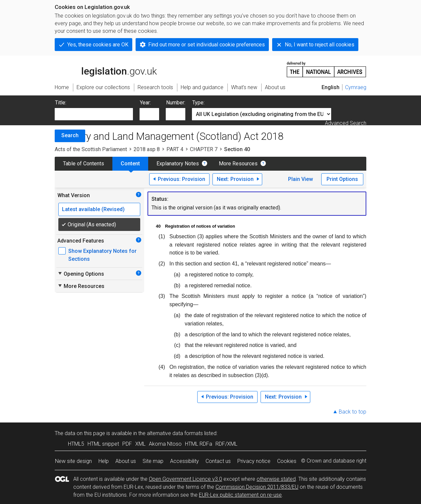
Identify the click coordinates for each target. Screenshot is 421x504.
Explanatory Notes (178, 164)
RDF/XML (226, 444)
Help (104, 461)
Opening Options (81, 274)
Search (70, 135)
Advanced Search (346, 123)
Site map (153, 461)
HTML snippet (103, 444)
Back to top (353, 412)
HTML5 (76, 444)
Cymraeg (356, 87)
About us (126, 461)
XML (140, 444)
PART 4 (175, 149)
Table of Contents (84, 164)
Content (130, 164)
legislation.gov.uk (106, 69)
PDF (127, 444)
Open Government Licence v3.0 (185, 479)
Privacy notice (254, 461)
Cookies (287, 461)
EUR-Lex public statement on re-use (240, 495)
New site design (73, 461)
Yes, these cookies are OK (98, 45)
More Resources (238, 164)
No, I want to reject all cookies (320, 45)
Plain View (301, 179)
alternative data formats (175, 433)
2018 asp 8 (147, 149)
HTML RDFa (199, 444)
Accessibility (184, 461)
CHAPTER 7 (204, 149)
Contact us (218, 461)
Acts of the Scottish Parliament (91, 149)
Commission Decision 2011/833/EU (257, 487)
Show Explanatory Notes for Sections (102, 255)
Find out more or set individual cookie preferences (207, 45)
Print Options (342, 179)
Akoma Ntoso (165, 444)
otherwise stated (276, 479)
